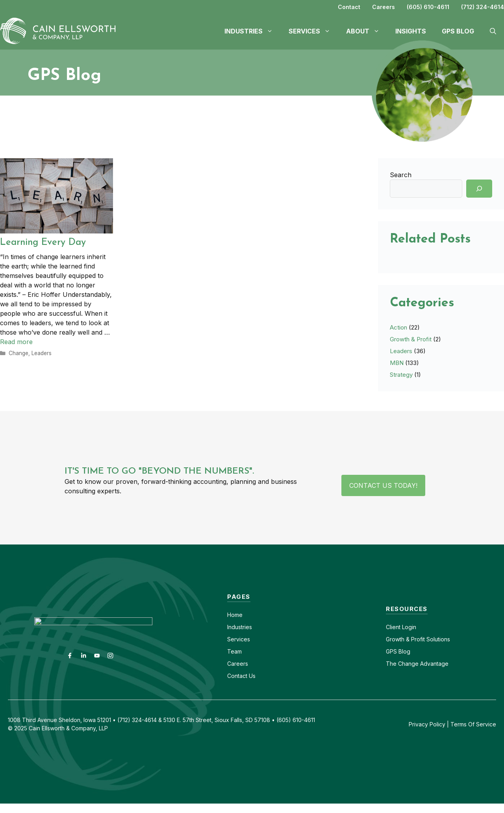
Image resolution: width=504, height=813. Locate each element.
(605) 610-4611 (428, 7)
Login (408, 627)
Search (401, 175)
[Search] (479, 189)
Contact (349, 7)
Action (398, 327)
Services (239, 639)
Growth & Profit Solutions (418, 639)
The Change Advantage (417, 664)
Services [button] (313, 31)
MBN (397, 363)
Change (19, 353)
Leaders (42, 353)
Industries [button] (253, 31)
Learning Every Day (43, 243)
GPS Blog (458, 31)
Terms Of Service (473, 724)
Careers (384, 7)
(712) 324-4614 (483, 7)
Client (393, 627)
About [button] (367, 31)
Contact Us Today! (383, 485)
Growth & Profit (411, 339)
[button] (493, 31)
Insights (411, 31)
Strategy (401, 375)
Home (235, 615)
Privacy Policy (427, 724)
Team (234, 651)
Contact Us (241, 676)
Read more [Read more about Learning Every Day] (16, 342)
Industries (240, 627)
